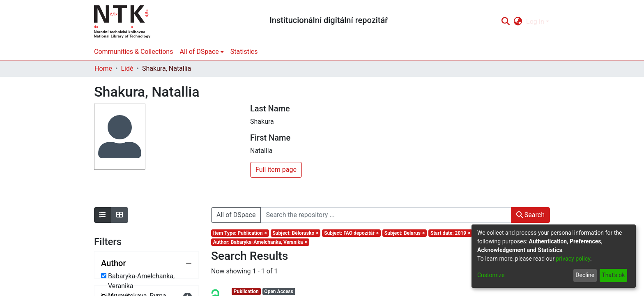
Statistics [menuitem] (244, 52)
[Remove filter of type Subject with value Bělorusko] (296, 233)
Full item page (276, 170)
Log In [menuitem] (535, 22)
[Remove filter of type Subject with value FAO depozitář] (351, 233)
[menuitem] (518, 22)
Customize (491, 275)
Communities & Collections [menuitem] (133, 52)
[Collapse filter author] (146, 263)
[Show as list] (103, 215)
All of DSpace (236, 215)
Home (103, 68)
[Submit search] (505, 22)
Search (530, 215)
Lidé (127, 68)
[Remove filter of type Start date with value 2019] (450, 233)
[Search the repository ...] (386, 215)
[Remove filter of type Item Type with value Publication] (240, 233)
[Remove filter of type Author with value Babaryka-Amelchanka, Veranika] (260, 242)
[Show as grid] (120, 215)
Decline (585, 275)
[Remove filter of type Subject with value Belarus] (405, 233)
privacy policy (573, 259)
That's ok (613, 275)
